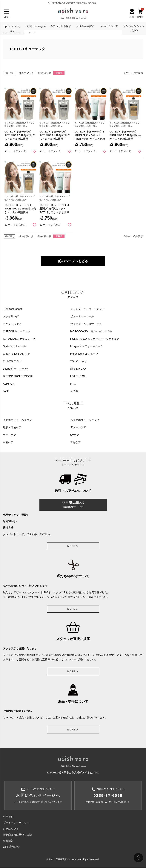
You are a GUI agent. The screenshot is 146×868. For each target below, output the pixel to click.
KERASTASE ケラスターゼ (19, 339)
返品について (11, 829)
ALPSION (9, 384)
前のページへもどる (73, 261)
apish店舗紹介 (11, 847)
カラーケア (10, 435)
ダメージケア (78, 427)
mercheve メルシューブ (84, 354)
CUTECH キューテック (17, 331)
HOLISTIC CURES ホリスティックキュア (95, 339)
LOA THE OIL (78, 376)
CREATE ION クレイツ (16, 354)
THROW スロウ (12, 361)
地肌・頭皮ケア (12, 427)
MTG (73, 384)
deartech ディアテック (16, 369)
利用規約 (8, 817)
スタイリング (11, 316)
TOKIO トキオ (79, 361)
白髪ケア (8, 442)
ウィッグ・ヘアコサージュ (86, 324)
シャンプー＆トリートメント (87, 309)
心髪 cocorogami (36, 26)
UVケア (75, 435)
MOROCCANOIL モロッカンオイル (91, 331)
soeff (6, 391)
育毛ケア (76, 442)
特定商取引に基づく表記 (17, 835)
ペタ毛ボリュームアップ (85, 420)
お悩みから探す (85, 26)
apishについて (109, 26)
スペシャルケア (12, 324)
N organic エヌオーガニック (87, 346)
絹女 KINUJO (78, 369)
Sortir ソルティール (14, 346)
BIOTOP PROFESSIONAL (18, 376)
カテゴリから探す (61, 26)
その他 (74, 391)
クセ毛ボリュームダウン (17, 420)
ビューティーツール (82, 316)
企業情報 (8, 841)
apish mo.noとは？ (12, 28)
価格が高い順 (44, 73)
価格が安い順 (26, 73)
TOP (138, 860)
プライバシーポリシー (16, 823)
